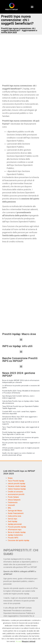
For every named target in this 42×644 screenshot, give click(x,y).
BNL (10, 508)
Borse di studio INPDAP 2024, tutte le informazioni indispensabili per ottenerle (21, 381)
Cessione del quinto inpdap (19, 540)
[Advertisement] (21, 61)
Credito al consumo (15, 492)
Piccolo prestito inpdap (17, 527)
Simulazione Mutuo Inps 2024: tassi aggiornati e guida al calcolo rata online (20, 418)
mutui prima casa (14, 516)
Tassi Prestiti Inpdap (16, 481)
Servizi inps (12, 519)
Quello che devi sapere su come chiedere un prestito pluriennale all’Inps (18, 454)
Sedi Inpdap (13, 521)
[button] (32, 7)
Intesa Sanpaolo (14, 500)
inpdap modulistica (15, 535)
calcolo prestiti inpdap (17, 484)
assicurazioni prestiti (16, 494)
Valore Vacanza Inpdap (17, 489)
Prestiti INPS (13, 538)
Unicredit (11, 505)
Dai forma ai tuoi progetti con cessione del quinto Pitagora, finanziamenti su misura (20, 439)
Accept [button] (19, 641)
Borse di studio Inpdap (17, 532)
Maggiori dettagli (29, 641)
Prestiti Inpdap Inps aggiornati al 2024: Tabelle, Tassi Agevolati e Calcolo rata (19, 433)
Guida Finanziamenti (16, 513)
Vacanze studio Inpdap (17, 486)
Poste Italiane (13, 497)
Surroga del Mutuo (15, 511)
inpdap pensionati (15, 524)
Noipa (10, 478)
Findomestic (13, 502)
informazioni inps (15, 530)
